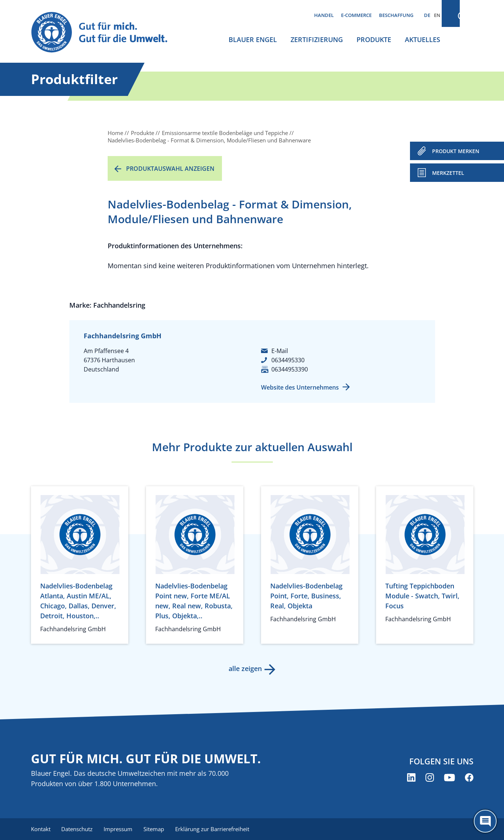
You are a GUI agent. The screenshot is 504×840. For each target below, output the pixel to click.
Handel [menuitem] (324, 15)
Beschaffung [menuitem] (396, 15)
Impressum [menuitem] (120, 829)
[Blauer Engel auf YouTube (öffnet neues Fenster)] (449, 778)
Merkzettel (448, 173)
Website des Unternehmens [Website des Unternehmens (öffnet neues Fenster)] (300, 387)
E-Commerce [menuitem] (356, 15)
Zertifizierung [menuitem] (317, 39)
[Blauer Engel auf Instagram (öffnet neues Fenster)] (430, 778)
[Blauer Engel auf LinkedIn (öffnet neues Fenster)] (411, 778)
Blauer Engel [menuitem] (253, 39)
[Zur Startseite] (106, 33)
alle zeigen (245, 668)
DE (427, 15)
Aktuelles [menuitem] (423, 39)
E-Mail (280, 351)
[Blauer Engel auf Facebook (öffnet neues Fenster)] (469, 778)
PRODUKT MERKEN (456, 151)
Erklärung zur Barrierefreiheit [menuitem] (215, 829)
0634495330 (288, 360)
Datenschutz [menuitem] (78, 829)
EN (437, 15)
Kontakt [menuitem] (41, 829)
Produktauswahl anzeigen (170, 169)
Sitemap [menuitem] (156, 829)
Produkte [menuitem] (374, 39)
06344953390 (290, 369)
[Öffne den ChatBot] (485, 821)
